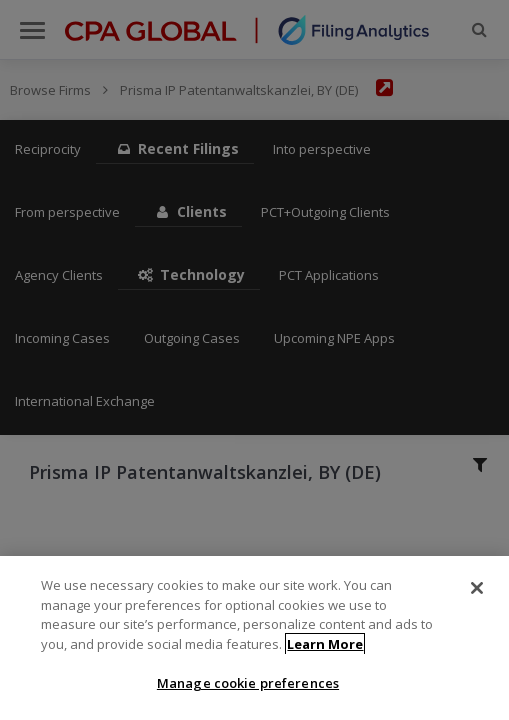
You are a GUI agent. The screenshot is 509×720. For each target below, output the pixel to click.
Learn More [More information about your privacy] (325, 650)
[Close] (477, 594)
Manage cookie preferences (248, 690)
